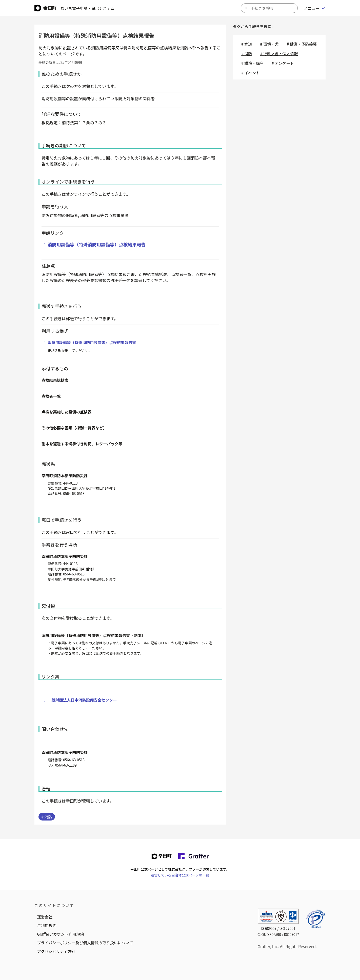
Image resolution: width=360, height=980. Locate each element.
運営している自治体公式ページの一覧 (180, 875)
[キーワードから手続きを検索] (269, 8)
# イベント (251, 73)
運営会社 (45, 917)
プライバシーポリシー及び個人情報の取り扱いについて (85, 943)
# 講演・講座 (252, 63)
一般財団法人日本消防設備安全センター (82, 700)
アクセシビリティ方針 (56, 951)
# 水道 (247, 44)
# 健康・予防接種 (302, 44)
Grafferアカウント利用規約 (60, 934)
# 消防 (47, 817)
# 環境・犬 (269, 44)
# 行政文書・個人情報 (279, 53)
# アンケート (283, 63)
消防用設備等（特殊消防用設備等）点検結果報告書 (92, 342)
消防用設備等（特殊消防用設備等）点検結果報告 (97, 244)
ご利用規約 (47, 925)
